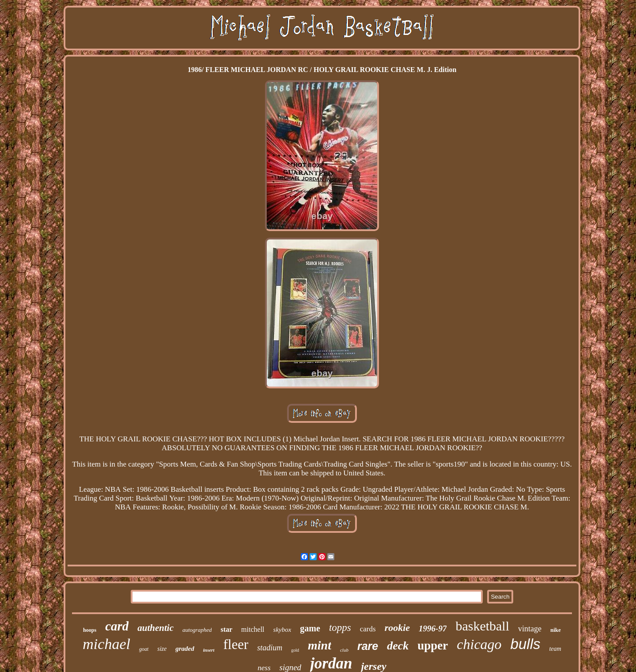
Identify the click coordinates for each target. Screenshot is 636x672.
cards (368, 629)
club (344, 650)
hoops (90, 630)
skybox (282, 630)
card (117, 626)
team (555, 649)
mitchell (253, 629)
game (310, 628)
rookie (397, 628)
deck (398, 646)
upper (433, 645)
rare (368, 646)
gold (295, 650)
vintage (530, 629)
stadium (270, 648)
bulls (526, 644)
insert (209, 650)
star (226, 629)
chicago (479, 644)
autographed (197, 630)
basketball (482, 626)
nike (556, 630)
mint (320, 645)
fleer (236, 644)
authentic (155, 628)
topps (340, 628)
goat (144, 649)
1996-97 (433, 628)
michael (106, 644)
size (162, 649)
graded (185, 649)
